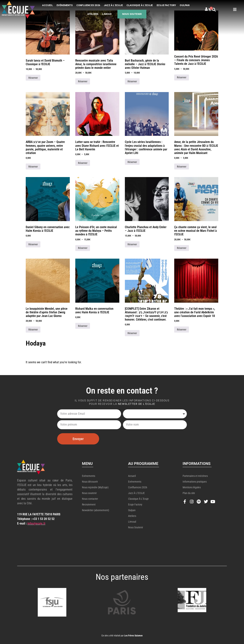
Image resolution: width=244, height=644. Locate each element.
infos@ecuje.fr (36, 523)
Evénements (65, 5)
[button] (218, 10)
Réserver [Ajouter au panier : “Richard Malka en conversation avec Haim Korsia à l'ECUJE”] (83, 326)
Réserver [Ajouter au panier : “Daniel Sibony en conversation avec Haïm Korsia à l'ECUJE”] (33, 244)
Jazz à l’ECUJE (113, 5)
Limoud (107, 14)
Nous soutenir (132, 14)
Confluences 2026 (88, 5)
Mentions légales (192, 487)
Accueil (47, 5)
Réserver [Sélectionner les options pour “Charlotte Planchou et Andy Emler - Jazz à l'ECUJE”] (132, 244)
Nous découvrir (90, 482)
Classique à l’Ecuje (140, 5)
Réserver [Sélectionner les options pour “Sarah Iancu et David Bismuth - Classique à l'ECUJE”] (33, 78)
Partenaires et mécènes (195, 476)
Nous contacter (90, 499)
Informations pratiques (195, 482)
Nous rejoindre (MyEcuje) (95, 487)
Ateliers (93, 14)
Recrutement (89, 504)
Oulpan (185, 5)
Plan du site (189, 493)
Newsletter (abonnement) (96, 510)
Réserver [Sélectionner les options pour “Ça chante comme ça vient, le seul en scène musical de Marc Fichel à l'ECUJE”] (182, 248)
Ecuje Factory (166, 5)
